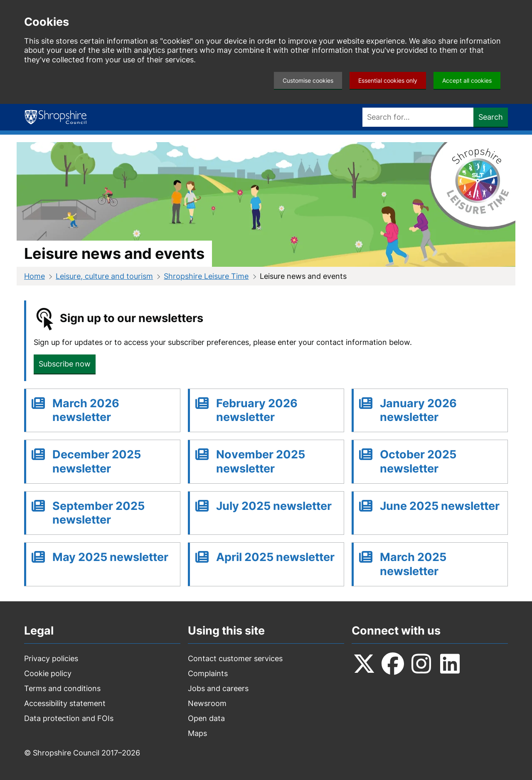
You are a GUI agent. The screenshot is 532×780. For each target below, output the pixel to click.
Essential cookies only (388, 80)
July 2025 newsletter (274, 506)
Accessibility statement (65, 703)
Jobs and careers (218, 688)
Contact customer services (235, 658)
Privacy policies (51, 658)
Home (34, 276)
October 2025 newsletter (418, 461)
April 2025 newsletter (275, 557)
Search (491, 117)
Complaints (208, 673)
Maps (197, 733)
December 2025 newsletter (97, 461)
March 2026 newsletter (86, 410)
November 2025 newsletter (261, 461)
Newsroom (207, 703)
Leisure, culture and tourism (104, 276)
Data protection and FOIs (69, 718)
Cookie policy (48, 673)
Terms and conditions (62, 688)
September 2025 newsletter (99, 513)
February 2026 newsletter (257, 410)
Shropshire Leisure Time (206, 276)
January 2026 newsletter (418, 410)
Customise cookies (308, 80)
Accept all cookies (467, 80)
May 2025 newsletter (110, 557)
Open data (206, 718)
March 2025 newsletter (413, 564)
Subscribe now (65, 364)
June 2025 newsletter (440, 506)
